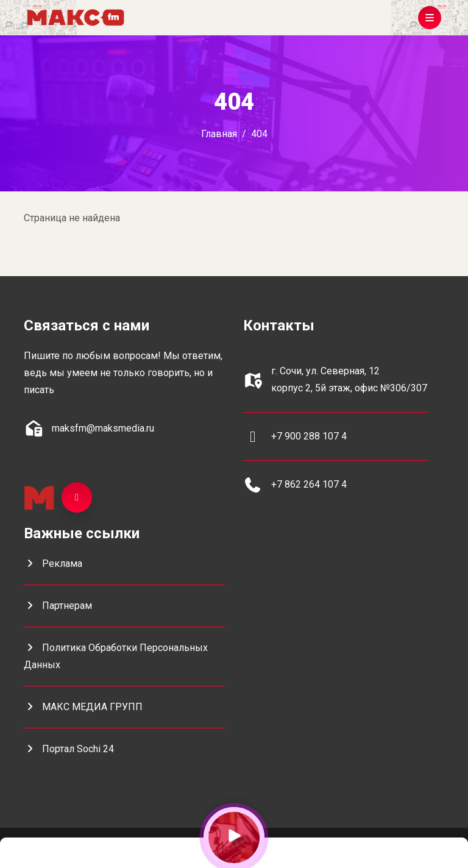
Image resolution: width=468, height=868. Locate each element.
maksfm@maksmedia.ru (103, 428)
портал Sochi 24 (69, 749)
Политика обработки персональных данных (116, 656)
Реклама (53, 564)
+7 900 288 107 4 (309, 436)
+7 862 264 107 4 (309, 484)
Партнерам (58, 606)
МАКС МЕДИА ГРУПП (83, 707)
